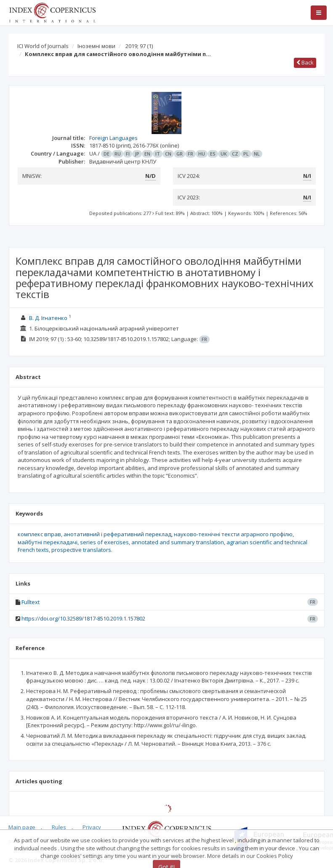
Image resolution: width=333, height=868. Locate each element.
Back (305, 62)
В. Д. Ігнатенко (48, 318)
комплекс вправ (39, 534)
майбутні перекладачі (48, 542)
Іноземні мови (96, 46)
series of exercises (104, 542)
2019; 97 (139, 46)
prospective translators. (82, 550)
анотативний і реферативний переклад (117, 534)
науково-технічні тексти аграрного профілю (233, 534)
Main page (22, 827)
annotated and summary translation (178, 542)
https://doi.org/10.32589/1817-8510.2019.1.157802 (83, 618)
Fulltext (31, 602)
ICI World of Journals (43, 46)
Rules (59, 827)
